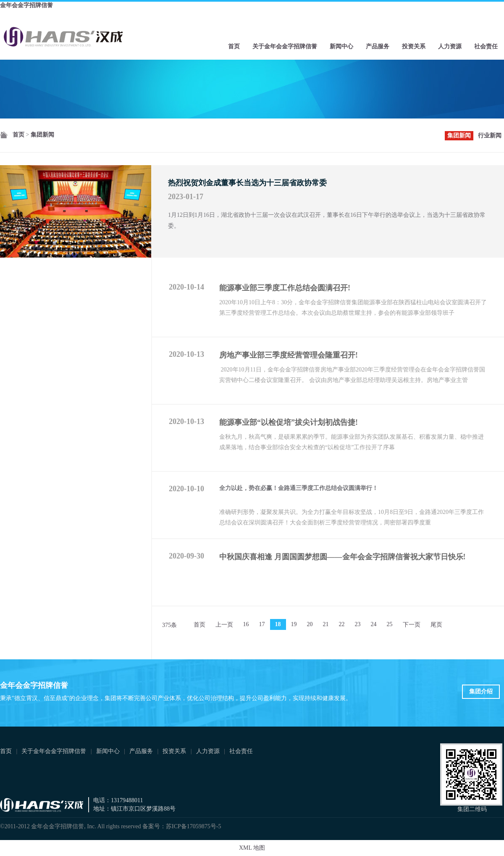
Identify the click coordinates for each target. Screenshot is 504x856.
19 (294, 624)
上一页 (224, 625)
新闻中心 (341, 46)
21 (326, 624)
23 (358, 624)
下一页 (412, 625)
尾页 (436, 625)
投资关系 (414, 46)
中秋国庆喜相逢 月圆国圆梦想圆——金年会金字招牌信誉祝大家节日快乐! (343, 557)
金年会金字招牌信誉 (26, 5)
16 (246, 624)
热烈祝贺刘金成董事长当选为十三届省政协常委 (247, 183)
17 (262, 624)
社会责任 (486, 46)
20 (310, 624)
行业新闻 (490, 136)
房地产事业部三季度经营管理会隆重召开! (289, 355)
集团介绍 (481, 691)
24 (374, 624)
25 (390, 624)
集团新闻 (42, 135)
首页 (234, 46)
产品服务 (378, 46)
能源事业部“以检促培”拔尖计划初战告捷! (289, 422)
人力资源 (450, 46)
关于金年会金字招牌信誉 (285, 46)
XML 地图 (252, 848)
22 (342, 624)
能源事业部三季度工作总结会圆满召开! (285, 288)
